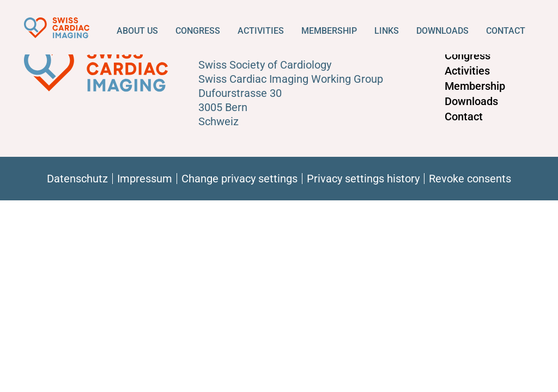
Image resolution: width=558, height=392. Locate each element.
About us (137, 31)
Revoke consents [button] (470, 179)
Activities (261, 31)
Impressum (145, 179)
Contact (506, 31)
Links (387, 31)
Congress (198, 31)
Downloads (442, 31)
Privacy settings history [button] (363, 179)
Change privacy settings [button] (239, 179)
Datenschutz (77, 179)
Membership (329, 31)
